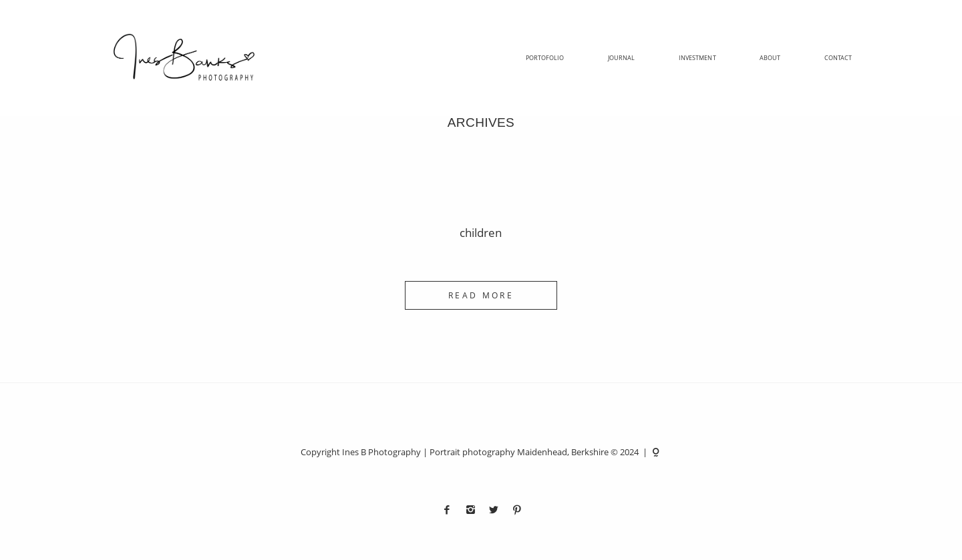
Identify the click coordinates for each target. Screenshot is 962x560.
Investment (697, 58)
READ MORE (481, 295)
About (770, 58)
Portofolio (545, 58)
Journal (622, 58)
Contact (838, 58)
